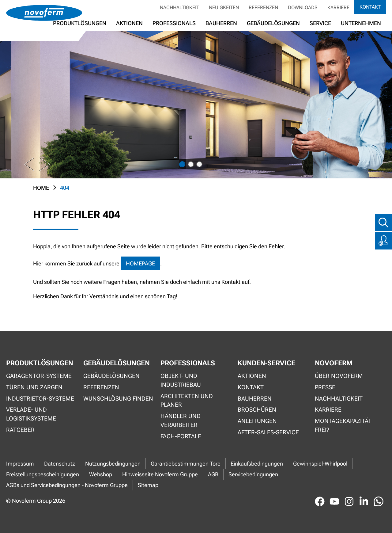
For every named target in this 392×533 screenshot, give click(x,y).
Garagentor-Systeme (39, 376)
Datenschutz (60, 464)
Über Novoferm (339, 376)
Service (320, 23)
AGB (213, 474)
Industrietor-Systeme (40, 399)
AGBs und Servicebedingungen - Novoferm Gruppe (67, 485)
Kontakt (370, 7)
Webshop (101, 474)
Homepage (140, 263)
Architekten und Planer (187, 401)
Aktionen (252, 376)
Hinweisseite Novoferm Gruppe (160, 474)
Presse (325, 387)
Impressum (20, 464)
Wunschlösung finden (118, 399)
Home (41, 188)
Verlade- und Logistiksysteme (31, 414)
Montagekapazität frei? (343, 425)
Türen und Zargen (34, 387)
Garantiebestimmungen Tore (186, 464)
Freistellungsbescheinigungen (43, 474)
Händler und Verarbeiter (181, 421)
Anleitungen (257, 421)
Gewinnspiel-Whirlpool (320, 464)
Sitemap (148, 485)
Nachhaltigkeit (179, 8)
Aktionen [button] (129, 23)
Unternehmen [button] (361, 23)
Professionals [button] (174, 23)
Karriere (338, 8)
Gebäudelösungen (273, 23)
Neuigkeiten (224, 8)
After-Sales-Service (268, 432)
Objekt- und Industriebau (181, 380)
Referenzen (263, 8)
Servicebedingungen (253, 474)
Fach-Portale (181, 436)
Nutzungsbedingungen (113, 464)
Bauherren (221, 23)
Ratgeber (20, 430)
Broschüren (257, 410)
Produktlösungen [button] (80, 23)
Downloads (303, 8)
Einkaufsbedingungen (257, 464)
